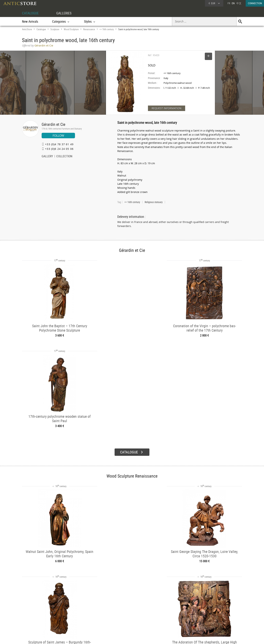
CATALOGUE (31, 13)
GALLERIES (66, 13)
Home (207, 611)
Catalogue (41, 29)
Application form (37, 618)
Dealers (119, 610)
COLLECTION (64, 157)
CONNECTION (255, 3)
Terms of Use (114, 638)
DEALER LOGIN (42, 612)
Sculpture (55, 29)
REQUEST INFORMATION (167, 108)
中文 (239, 3)
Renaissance (89, 29)
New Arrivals (30, 21)
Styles (74, 615)
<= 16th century (107, 29)
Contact (208, 615)
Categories (76, 610)
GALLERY (47, 157)
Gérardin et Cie (53, 124)
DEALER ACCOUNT (36, 605)
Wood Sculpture (71, 29)
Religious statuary (154, 202)
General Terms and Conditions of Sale (140, 638)
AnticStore (27, 29)
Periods (75, 619)
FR (229, 3)
